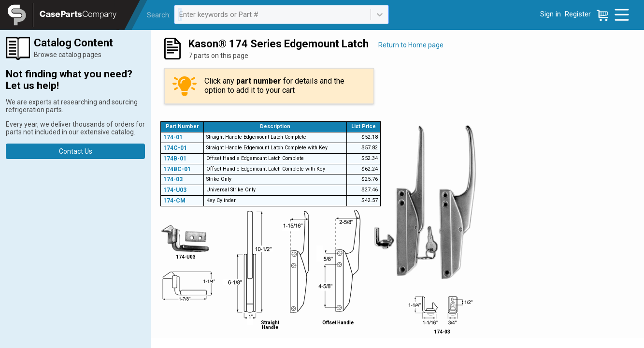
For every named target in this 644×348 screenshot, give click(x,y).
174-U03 (175, 190)
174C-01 (175, 148)
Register (578, 14)
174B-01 (175, 159)
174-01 (173, 137)
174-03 (173, 179)
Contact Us (76, 151)
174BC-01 (177, 169)
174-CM (174, 201)
